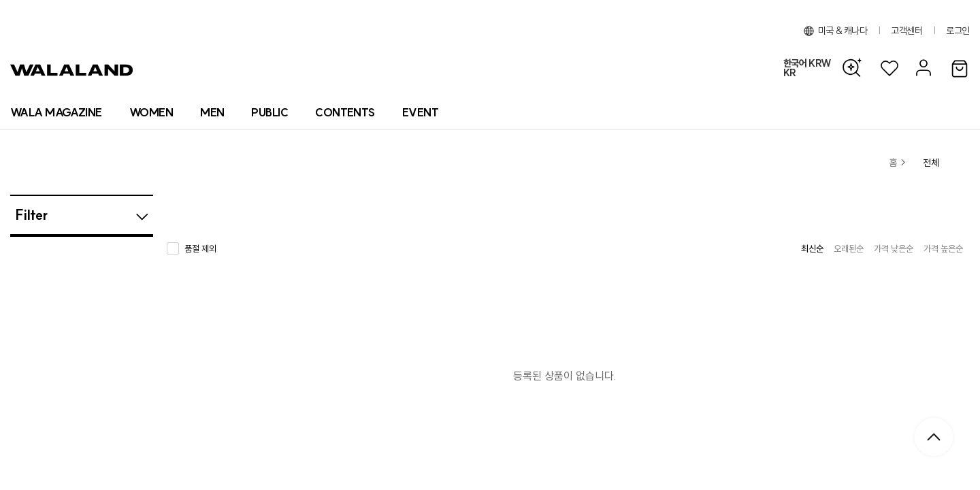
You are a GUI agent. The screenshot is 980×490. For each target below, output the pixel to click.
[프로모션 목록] (420, 112)
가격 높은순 (943, 248)
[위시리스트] (889, 68)
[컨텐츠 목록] (345, 112)
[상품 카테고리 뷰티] (269, 112)
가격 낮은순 (894, 248)
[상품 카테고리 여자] (151, 112)
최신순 (812, 248)
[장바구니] (960, 69)
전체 (931, 163)
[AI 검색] (855, 68)
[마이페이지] (922, 68)
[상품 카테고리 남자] (212, 112)
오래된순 (849, 248)
